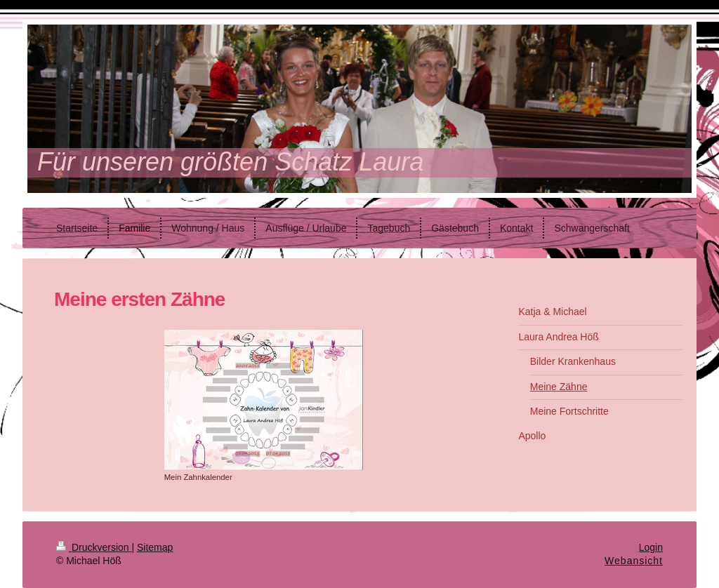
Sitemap (155, 547)
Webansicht (634, 561)
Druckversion (94, 547)
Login (651, 547)
